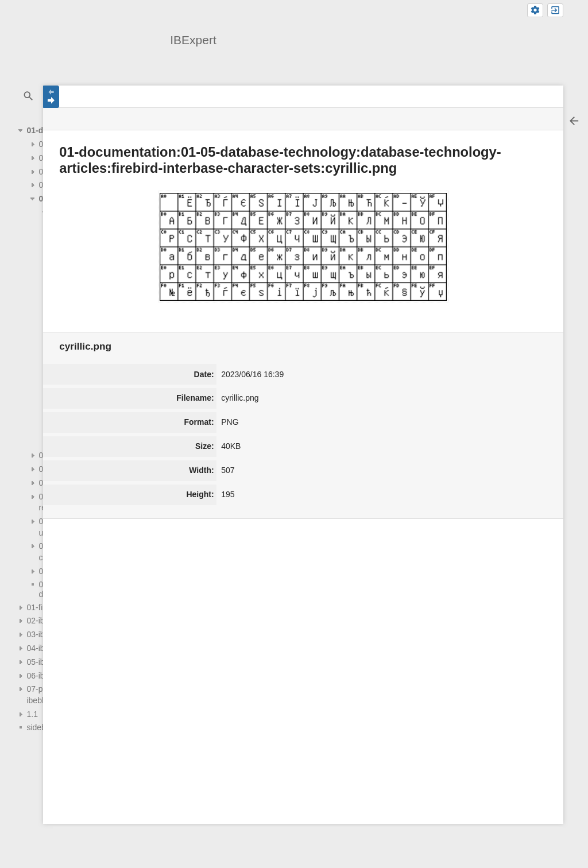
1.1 (32, 714)
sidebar (40, 727)
